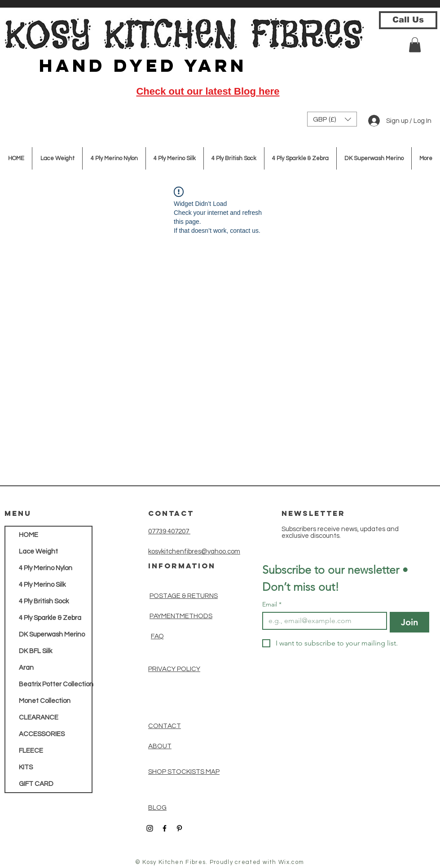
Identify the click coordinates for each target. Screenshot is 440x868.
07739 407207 (169, 531)
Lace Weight (38, 552)
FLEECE (31, 751)
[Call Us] (408, 20)
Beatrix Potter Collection (55, 684)
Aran (26, 668)
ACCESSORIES (42, 734)
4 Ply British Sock (44, 601)
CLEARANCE (39, 718)
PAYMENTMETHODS (181, 616)
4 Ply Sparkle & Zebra (50, 618)
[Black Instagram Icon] (150, 828)
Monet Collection (45, 701)
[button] (415, 45)
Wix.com (291, 862)
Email (272, 604)
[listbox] (332, 119)
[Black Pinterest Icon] (179, 828)
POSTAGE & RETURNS (184, 596)
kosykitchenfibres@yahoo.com (194, 552)
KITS (26, 767)
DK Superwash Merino (52, 635)
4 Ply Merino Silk (42, 585)
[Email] (322, 621)
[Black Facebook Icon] (165, 828)
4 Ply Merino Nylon (46, 568)
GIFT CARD (36, 784)
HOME (29, 535)
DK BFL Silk (35, 651)
